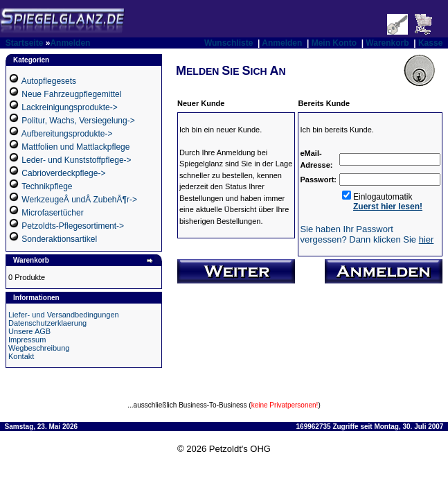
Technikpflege (47, 186)
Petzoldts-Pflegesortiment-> (73, 226)
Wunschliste (229, 43)
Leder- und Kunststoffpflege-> (76, 160)
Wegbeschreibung (39, 348)
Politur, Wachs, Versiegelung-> (78, 121)
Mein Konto (334, 43)
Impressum (27, 340)
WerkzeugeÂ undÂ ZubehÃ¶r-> (79, 200)
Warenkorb (387, 43)
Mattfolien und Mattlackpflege (75, 147)
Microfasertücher (52, 213)
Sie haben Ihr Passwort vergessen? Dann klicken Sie (367, 234)
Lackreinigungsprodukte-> (69, 107)
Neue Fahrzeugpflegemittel (71, 94)
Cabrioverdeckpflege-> (63, 173)
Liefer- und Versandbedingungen (64, 315)
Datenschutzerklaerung (47, 323)
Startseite (25, 43)
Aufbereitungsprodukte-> (67, 134)
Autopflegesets (49, 81)
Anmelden (70, 43)
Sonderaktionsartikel (59, 239)
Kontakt (21, 356)
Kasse (430, 43)
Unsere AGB (29, 331)
